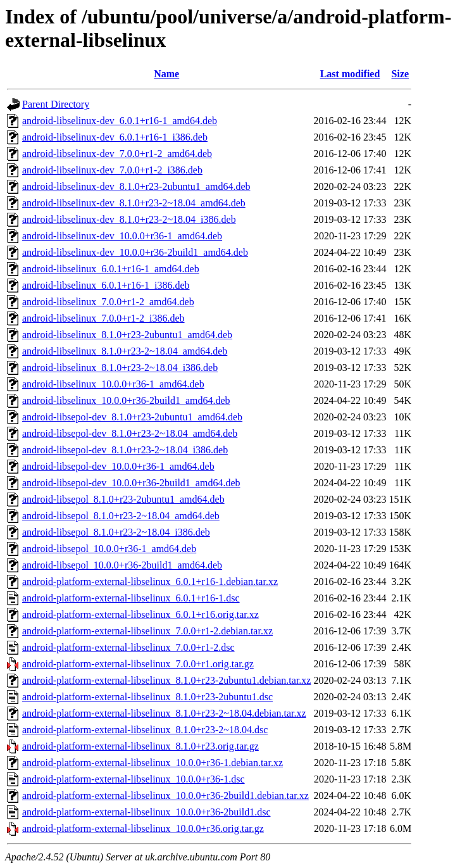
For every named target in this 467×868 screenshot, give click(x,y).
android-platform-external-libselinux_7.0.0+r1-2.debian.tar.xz (147, 631)
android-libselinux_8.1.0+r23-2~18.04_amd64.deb (125, 351)
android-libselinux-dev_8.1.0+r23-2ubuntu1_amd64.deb (136, 186)
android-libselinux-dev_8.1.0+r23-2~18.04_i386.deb (129, 219)
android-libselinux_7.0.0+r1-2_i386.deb (103, 318)
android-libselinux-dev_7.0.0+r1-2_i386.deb (112, 170)
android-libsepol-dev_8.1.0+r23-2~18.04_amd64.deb (130, 433)
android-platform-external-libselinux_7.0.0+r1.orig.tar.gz (138, 664)
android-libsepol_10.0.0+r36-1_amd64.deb (109, 549)
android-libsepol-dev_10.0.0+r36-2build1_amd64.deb (131, 483)
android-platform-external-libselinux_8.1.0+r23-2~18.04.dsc (145, 730)
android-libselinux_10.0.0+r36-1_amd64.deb (113, 384)
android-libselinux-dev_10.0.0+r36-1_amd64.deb (122, 236)
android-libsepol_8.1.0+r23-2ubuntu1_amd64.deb (123, 499)
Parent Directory (56, 104)
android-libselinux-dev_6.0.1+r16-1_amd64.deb (120, 121)
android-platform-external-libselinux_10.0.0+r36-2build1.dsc (146, 812)
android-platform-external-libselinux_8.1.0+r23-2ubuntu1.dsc (147, 697)
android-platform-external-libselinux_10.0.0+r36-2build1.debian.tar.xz (165, 796)
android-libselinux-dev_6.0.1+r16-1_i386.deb (115, 137)
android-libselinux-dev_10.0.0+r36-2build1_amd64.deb (135, 252)
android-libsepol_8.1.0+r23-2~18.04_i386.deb (116, 532)
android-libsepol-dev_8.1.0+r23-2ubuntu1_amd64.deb (132, 417)
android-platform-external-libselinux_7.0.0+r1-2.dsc (128, 647)
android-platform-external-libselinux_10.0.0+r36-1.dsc (134, 779)
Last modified (350, 74)
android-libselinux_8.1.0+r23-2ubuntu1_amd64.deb (127, 335)
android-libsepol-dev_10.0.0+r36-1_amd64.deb (118, 466)
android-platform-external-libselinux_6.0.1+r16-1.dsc (131, 598)
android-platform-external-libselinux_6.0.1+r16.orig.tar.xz (140, 614)
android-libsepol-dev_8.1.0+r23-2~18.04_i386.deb (125, 450)
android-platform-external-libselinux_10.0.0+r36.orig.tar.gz (143, 828)
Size (401, 74)
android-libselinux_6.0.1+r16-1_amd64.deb (111, 269)
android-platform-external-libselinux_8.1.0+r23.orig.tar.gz (140, 746)
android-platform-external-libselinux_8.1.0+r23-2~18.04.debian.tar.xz (164, 713)
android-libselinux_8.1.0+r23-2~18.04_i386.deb (120, 368)
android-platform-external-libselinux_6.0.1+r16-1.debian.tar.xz (150, 582)
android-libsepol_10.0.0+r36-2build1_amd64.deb (122, 565)
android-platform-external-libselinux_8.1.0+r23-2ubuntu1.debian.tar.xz (166, 680)
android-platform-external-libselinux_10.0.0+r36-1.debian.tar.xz (153, 763)
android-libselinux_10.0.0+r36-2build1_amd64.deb (126, 400)
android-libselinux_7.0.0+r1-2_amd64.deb (108, 302)
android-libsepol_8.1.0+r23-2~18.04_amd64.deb (121, 516)
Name (166, 74)
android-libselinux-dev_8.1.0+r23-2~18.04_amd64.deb (134, 203)
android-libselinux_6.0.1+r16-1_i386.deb (106, 285)
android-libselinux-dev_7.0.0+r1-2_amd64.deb (117, 154)
